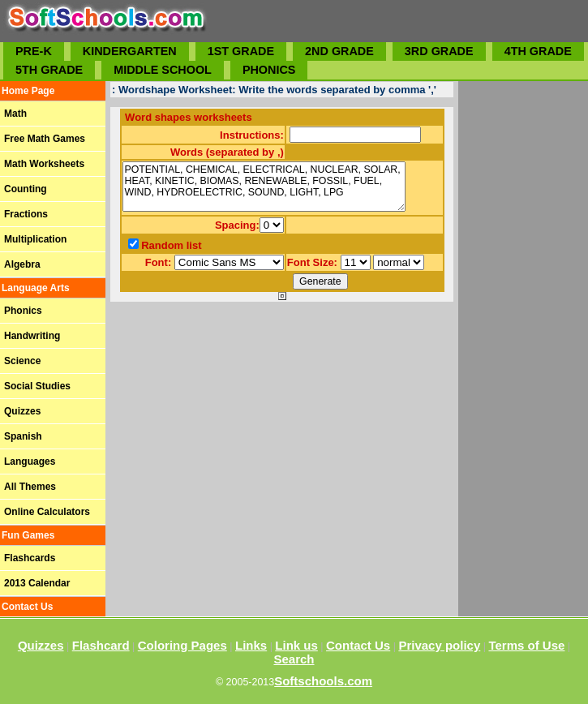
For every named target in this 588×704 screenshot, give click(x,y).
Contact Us (358, 645)
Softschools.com (323, 681)
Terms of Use (526, 645)
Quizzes (41, 645)
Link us (296, 645)
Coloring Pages (182, 645)
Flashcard (101, 645)
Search (294, 659)
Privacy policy (439, 645)
